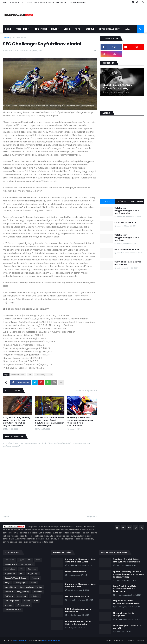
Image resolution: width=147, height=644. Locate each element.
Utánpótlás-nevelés (13, 610)
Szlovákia (9, 592)
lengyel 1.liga (33, 573)
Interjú (7, 583)
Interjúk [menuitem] (90, 29)
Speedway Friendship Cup (31, 587)
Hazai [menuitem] (127, 29)
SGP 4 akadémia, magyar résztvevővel (128, 263)
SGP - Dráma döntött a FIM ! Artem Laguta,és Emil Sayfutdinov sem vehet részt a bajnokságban (50, 422)
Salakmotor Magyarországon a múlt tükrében (127, 238)
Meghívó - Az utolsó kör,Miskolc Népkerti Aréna (127, 602)
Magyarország (23, 592)
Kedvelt (108, 201)
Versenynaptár (21, 583)
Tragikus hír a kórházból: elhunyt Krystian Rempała (126, 561)
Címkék (122, 201)
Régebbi (91, 516)
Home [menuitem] (8, 29)
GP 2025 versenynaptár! (127, 249)
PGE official (61, 2)
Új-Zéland (35, 596)
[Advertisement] (122, 177)
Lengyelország (27, 564)
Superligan (22, 596)
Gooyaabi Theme (51, 640)
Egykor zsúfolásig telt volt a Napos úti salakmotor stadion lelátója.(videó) (129, 574)
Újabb (7, 516)
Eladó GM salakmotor (126, 223)
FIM (30, 560)
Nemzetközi (10, 560)
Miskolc (27, 601)
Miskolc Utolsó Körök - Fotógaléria (124, 614)
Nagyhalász (10, 573)
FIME (30, 375)
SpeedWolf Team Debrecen (16, 578)
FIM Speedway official (44, 2)
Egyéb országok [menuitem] (108, 29)
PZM (36, 601)
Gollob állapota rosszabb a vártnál (127, 627)
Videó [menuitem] (67, 29)
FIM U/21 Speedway (77, 2)
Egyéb (21, 560)
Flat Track (9, 596)
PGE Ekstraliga (11, 564)
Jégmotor (32, 569)
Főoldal (6, 38)
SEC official (27, 2)
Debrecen (35, 578)
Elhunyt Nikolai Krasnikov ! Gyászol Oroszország (118, 87)
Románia (9, 605)
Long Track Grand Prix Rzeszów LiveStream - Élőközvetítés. (124, 589)
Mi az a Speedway (11, 2)
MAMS (34, 583)
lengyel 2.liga (10, 587)
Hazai (38, 560)
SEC (50, 375)
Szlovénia (38, 592)
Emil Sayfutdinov (19, 38)
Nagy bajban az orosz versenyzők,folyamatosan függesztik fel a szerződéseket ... (81, 422)
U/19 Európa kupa (12, 601)
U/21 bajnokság (23, 605)
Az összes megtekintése (86, 391)
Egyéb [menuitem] (54, 29)
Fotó (21, 573)
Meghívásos (10, 569)
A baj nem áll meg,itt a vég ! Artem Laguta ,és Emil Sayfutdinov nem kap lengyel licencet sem (17, 422)
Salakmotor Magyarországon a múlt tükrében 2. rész (127, 211)
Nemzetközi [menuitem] (40, 29)
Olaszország (40, 375)
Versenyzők (137, 201)
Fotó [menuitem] (78, 29)
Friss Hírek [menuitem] (22, 29)
